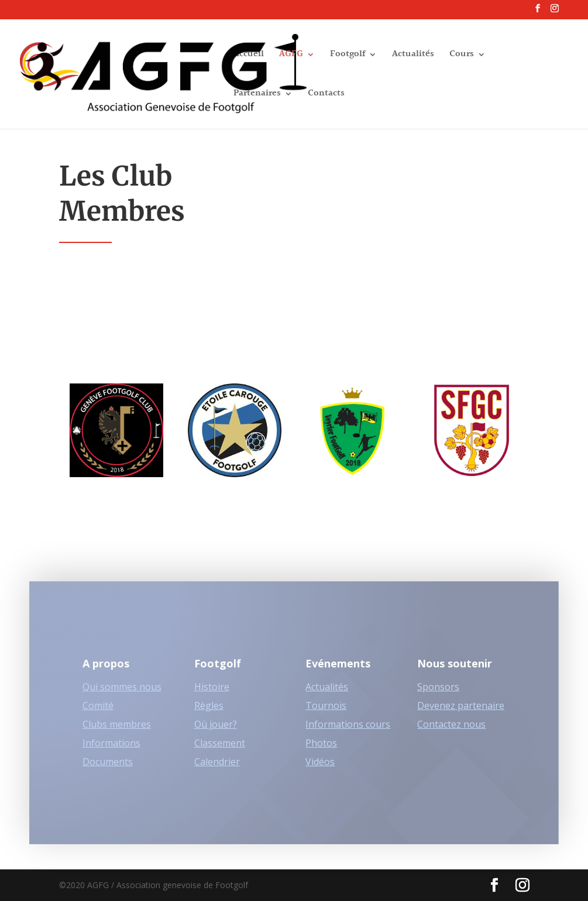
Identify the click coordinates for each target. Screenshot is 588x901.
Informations (111, 749)
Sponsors (438, 693)
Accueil (249, 56)
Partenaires (257, 95)
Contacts (326, 95)
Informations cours (348, 731)
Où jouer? (216, 731)
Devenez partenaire (461, 712)
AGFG (291, 56)
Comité (98, 712)
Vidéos (320, 768)
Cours (462, 56)
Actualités (413, 56)
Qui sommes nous (122, 693)
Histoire (212, 693)
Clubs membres (117, 731)
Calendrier (217, 768)
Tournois (326, 712)
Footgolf (348, 56)
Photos (321, 749)
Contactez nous (451, 731)
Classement (220, 749)
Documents (108, 768)
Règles (209, 712)
